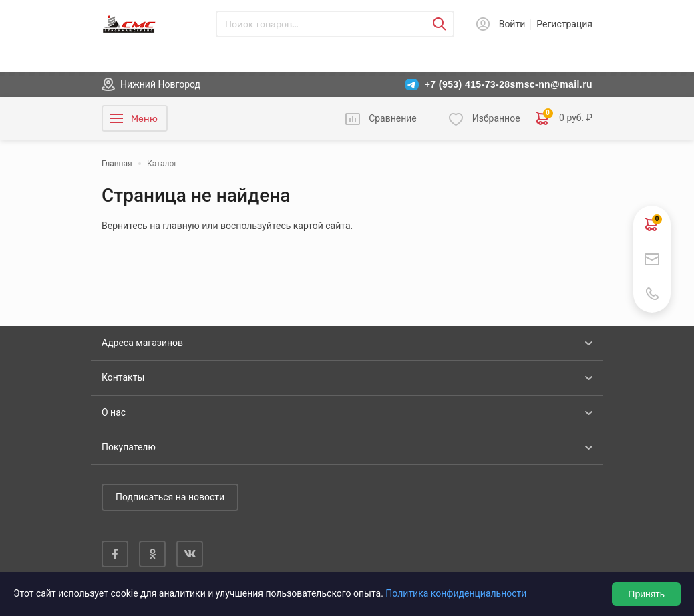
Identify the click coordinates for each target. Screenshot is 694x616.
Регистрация (564, 24)
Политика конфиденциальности (456, 593)
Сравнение (393, 118)
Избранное (496, 118)
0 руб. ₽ (564, 118)
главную (181, 226)
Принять (646, 594)
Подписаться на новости (170, 497)
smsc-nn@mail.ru (551, 84)
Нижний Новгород (160, 84)
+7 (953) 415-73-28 (468, 84)
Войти (512, 24)
